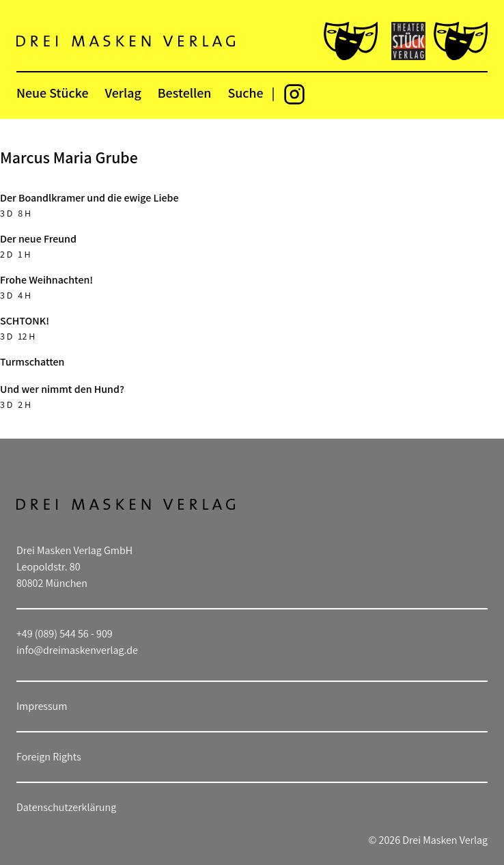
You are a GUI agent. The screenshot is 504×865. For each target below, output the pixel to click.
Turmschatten (32, 362)
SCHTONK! (25, 321)
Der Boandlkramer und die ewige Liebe (89, 198)
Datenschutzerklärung (66, 807)
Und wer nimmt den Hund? (62, 389)
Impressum (42, 706)
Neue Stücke (52, 93)
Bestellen (185, 93)
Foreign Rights (49, 757)
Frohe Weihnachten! (46, 280)
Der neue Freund (38, 239)
